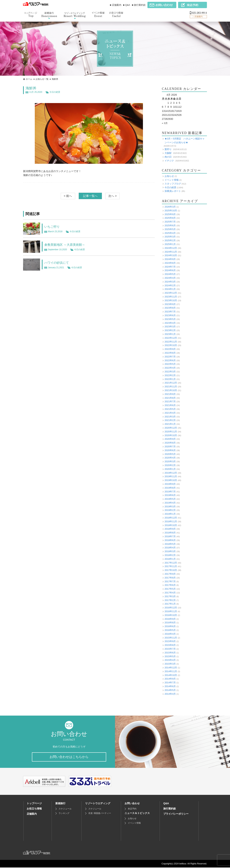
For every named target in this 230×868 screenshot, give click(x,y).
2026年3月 (170, 207)
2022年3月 (170, 372)
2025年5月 (170, 229)
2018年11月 (171, 521)
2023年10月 (171, 300)
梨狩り (168, 149)
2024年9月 (170, 259)
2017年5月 (170, 589)
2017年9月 (170, 574)
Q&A (166, 804)
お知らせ (169, 176)
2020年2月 (170, 465)
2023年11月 (171, 297)
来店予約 (132, 809)
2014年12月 (171, 668)
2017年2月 (170, 600)
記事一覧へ (90, 196)
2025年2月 (170, 240)
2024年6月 (170, 270)
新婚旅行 (60, 804)
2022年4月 (170, 368)
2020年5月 (170, 454)
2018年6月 (170, 540)
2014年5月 (170, 690)
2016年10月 (171, 615)
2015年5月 (170, 656)
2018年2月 (170, 555)
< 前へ (68, 196)
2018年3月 (170, 551)
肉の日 (168, 157)
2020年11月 (171, 432)
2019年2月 (170, 510)
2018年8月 (170, 533)
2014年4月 (170, 694)
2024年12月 (171, 248)
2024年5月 (170, 274)
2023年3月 (170, 327)
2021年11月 (171, 387)
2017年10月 (171, 570)
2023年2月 (170, 330)
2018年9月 (170, 529)
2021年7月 (170, 401)
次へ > (112, 196)
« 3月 (165, 123)
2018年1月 (170, 559)
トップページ (34, 804)
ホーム (29, 79)
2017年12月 (171, 563)
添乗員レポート (173, 191)
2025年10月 (171, 211)
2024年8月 (170, 263)
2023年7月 (170, 312)
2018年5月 (170, 544)
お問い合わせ (132, 804)
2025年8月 (170, 218)
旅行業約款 (170, 809)
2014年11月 (171, 671)
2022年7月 (170, 357)
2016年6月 (170, 626)
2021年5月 (170, 409)
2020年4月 (170, 458)
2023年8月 (170, 308)
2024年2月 (170, 285)
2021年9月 (170, 394)
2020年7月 (170, 447)
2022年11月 (171, 342)
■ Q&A (127, 5)
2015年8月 (170, 645)
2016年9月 (170, 619)
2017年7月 (170, 581)
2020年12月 (171, 428)
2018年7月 (170, 536)
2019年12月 (171, 473)
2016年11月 (171, 611)
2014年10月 (171, 675)
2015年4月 (170, 660)
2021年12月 (171, 383)
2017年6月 (170, 585)
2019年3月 (170, 507)
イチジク (169, 160)
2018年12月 (171, 518)
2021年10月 (171, 390)
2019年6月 (170, 495)
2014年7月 (170, 683)
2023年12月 (171, 293)
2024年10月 (171, 255)
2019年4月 (170, 503)
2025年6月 (170, 225)
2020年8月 (170, 443)
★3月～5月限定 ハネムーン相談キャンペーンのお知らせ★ (185, 141)
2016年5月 (170, 630)
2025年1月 (170, 244)
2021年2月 (170, 420)
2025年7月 (170, 222)
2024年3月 (170, 282)
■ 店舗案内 (115, 5)
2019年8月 (170, 488)
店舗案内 (32, 814)
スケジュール (65, 809)
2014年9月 (170, 679)
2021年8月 (170, 398)
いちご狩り (53, 226)
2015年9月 (170, 641)
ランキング (64, 814)
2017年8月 (170, 578)
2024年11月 (171, 252)
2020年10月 (171, 435)
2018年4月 (170, 548)
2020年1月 (170, 469)
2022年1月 (170, 379)
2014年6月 (170, 686)
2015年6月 (170, 653)
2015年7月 (170, 649)
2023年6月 (170, 315)
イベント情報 (172, 180)
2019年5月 (170, 499)
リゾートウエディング (98, 804)
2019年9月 (170, 484)
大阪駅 (168, 153)
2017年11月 (171, 566)
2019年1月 (170, 514)
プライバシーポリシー (176, 814)
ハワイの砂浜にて (59, 262)
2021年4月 (170, 413)
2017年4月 (170, 593)
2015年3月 (170, 664)
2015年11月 (171, 638)
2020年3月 (170, 461)
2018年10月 (171, 525)
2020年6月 (170, 450)
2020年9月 (170, 439)
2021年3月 (170, 416)
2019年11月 (171, 476)
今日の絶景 (55, 92)
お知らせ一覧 (42, 79)
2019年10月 (171, 480)
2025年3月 (170, 237)
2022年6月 (170, 360)
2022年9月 (170, 349)
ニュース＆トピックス (137, 814)
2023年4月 (170, 323)
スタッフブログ (173, 184)
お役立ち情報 (34, 809)
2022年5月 (170, 364)
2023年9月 (170, 304)
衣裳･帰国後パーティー (100, 814)
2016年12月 (171, 608)
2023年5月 (170, 319)
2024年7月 (170, 267)
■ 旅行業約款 (139, 5)
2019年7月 (170, 491)
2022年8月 (170, 353)
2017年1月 (170, 604)
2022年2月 (170, 375)
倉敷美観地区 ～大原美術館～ (68, 244)
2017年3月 (170, 596)
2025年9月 (170, 214)
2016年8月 (170, 623)
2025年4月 (170, 233)
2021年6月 (170, 405)
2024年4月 (170, 278)
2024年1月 (170, 289)
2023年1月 (170, 334)
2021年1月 (170, 424)
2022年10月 (171, 345)
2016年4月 (170, 634)
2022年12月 (171, 338)
